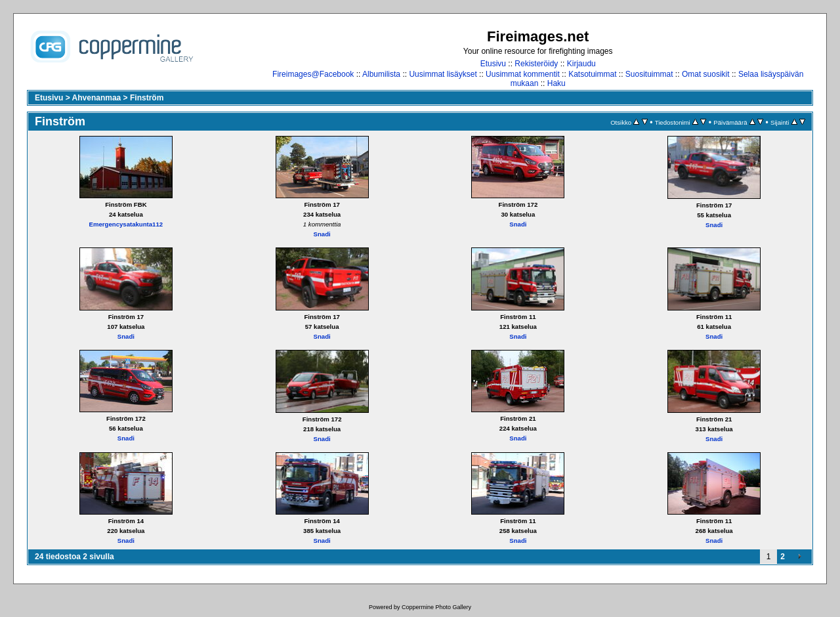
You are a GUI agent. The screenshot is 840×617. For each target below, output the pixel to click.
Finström (147, 98)
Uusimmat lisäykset (443, 74)
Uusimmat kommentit (523, 74)
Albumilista (381, 74)
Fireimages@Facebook (313, 74)
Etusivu (493, 64)
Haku (556, 83)
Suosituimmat (649, 74)
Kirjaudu (581, 64)
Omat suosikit (706, 74)
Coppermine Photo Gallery (436, 607)
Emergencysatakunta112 (126, 224)
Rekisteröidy (536, 64)
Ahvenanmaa (97, 98)
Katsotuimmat (592, 74)
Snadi (322, 234)
